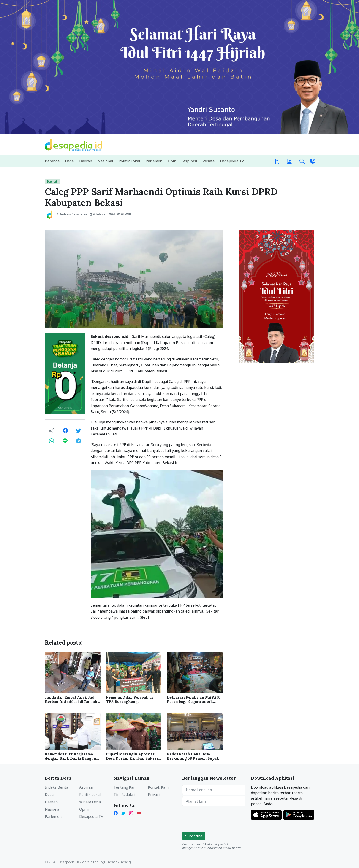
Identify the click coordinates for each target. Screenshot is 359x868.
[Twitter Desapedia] (123, 813)
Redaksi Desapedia (71, 214)
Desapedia (67, 862)
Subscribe (194, 836)
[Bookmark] (277, 161)
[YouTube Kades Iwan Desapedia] (139, 813)
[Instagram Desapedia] (131, 813)
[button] (302, 161)
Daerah (52, 181)
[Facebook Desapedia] (117, 813)
